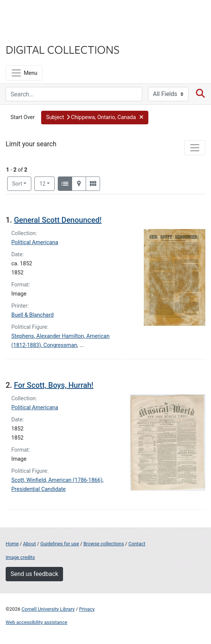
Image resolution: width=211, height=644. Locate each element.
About (29, 544)
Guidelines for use (60, 544)
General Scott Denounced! (58, 220)
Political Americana (35, 242)
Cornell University (43, 15)
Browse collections (104, 544)
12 (47, 183)
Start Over (23, 117)
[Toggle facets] (195, 148)
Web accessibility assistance (36, 622)
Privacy (87, 609)
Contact (137, 544)
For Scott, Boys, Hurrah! (54, 385)
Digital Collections (63, 49)
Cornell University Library (48, 609)
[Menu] (24, 73)
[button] (95, 118)
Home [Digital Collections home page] (12, 544)
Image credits (20, 557)
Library (28, 35)
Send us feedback (34, 574)
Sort (17, 184)
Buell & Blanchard (32, 315)
